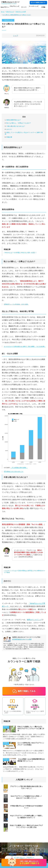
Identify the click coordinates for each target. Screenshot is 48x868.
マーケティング (34, 6)
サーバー (24, 7)
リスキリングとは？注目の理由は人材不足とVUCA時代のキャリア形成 (25, 572)
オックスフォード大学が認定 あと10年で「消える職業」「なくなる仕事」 (25, 346)
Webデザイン (5, 7)
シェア (16, 36)
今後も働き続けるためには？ (16, 126)
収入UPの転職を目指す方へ (38, 3)
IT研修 (43, 7)
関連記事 (9, 137)
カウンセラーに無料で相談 (24, 133)
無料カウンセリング (34, 620)
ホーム (3, 12)
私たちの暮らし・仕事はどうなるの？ (19, 123)
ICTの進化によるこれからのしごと (14, 472)
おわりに (9, 129)
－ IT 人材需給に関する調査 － (19, 468)
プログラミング (14, 6)
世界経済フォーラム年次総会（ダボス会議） (16, 304)
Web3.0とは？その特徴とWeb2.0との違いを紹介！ (21, 253)
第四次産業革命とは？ (14, 120)
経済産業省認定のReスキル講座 (22, 639)
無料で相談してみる (24, 691)
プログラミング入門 (21, 12)
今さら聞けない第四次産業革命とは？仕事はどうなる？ (17, 15)
